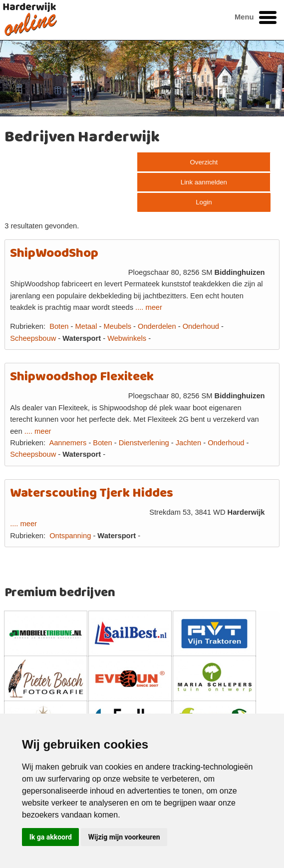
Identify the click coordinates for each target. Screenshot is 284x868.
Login (204, 202)
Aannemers (68, 443)
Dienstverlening (144, 443)
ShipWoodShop (54, 254)
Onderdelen (157, 326)
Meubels (118, 326)
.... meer (149, 307)
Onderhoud (201, 326)
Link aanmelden (204, 182)
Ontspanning (70, 536)
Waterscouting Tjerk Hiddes (92, 493)
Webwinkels (127, 338)
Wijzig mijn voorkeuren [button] (124, 837)
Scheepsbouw (33, 338)
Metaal (86, 326)
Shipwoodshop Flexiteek (82, 377)
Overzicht (204, 162)
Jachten (188, 443)
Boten (59, 326)
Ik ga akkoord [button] (51, 837)
